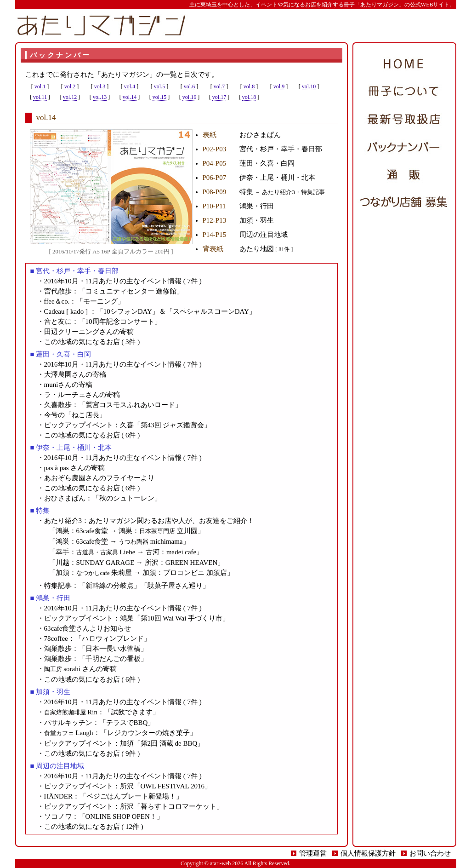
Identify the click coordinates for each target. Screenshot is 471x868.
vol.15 (159, 97)
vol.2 (70, 86)
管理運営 (313, 853)
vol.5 (159, 86)
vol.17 (219, 97)
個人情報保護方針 (368, 853)
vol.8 (249, 86)
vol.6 (189, 86)
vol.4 (130, 86)
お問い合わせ (430, 853)
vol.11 (40, 97)
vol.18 (249, 97)
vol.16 (189, 97)
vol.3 (100, 86)
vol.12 (70, 97)
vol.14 (130, 97)
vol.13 (100, 97)
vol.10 (309, 86)
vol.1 (40, 86)
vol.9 (279, 86)
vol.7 (219, 86)
